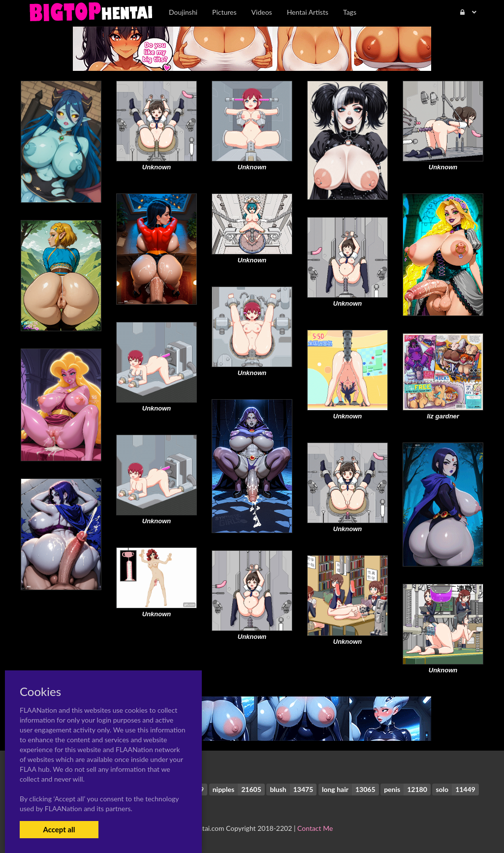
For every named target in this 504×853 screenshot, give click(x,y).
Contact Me (315, 828)
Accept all (59, 829)
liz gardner (443, 416)
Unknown (157, 167)
